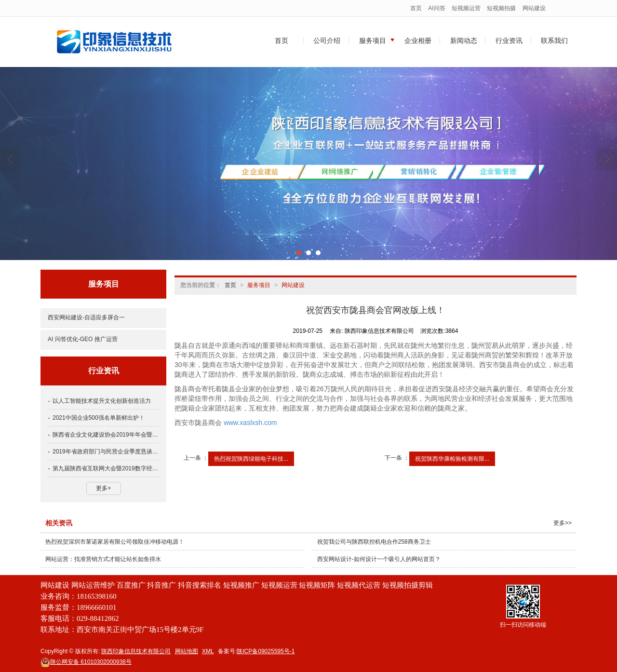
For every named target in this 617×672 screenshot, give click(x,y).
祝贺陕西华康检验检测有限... (452, 459)
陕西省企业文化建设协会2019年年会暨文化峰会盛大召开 (106, 435)
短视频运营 (466, 8)
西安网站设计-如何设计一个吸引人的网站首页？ (379, 559)
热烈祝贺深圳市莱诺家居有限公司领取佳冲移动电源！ (115, 542)
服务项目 (373, 41)
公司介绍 (327, 41)
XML (208, 651)
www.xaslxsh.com (250, 423)
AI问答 (436, 8)
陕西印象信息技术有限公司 (136, 651)
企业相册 (418, 41)
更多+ (103, 488)
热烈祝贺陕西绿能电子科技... (251, 459)
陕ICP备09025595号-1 (266, 651)
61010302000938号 (86, 662)
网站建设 (534, 8)
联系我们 (554, 41)
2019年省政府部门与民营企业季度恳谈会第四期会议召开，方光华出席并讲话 (106, 452)
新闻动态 (464, 41)
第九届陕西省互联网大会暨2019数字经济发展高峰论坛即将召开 (106, 468)
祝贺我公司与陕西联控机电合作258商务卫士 (374, 542)
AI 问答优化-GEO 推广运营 (83, 339)
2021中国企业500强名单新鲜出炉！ (99, 418)
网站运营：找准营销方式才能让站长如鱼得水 (103, 559)
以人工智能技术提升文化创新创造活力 (102, 401)
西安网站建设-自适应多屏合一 (86, 317)
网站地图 (187, 651)
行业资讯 (509, 41)
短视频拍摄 (501, 8)
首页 (416, 8)
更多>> (563, 523)
